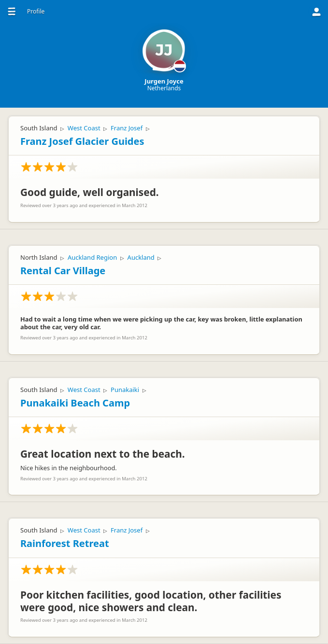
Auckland (141, 257)
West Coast (84, 128)
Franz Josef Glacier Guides (82, 141)
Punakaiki (125, 390)
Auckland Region (92, 257)
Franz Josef (127, 128)
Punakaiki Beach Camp (75, 403)
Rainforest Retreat (65, 543)
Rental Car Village (63, 271)
